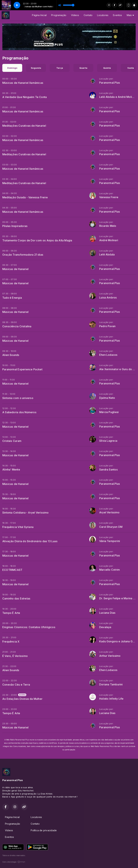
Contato (88, 15)
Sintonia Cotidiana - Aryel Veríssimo (26, 513)
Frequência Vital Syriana (18, 527)
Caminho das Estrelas (16, 598)
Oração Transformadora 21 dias (23, 255)
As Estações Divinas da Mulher (22, 699)
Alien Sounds (11, 355)
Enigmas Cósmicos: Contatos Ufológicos (29, 627)
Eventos (117, 15)
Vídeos (75, 15)
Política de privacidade (44, 830)
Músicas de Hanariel (15, 269)
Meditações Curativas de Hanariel (24, 126)
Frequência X (11, 642)
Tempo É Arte (11, 613)
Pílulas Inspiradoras (15, 226)
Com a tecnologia (14, 862)
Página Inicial (39, 15)
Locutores (103, 15)
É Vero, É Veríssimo (15, 656)
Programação (59, 15)
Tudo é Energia (12, 298)
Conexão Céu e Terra (16, 685)
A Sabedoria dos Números (19, 412)
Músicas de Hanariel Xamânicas (23, 83)
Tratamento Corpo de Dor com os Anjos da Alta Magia (37, 240)
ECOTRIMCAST (12, 570)
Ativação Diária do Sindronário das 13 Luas (30, 541)
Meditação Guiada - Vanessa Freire (25, 197)
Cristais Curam (12, 441)
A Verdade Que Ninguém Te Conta (25, 97)
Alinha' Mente (11, 470)
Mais (130, 15)
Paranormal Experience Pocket (22, 369)
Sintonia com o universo (18, 398)
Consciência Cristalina (17, 326)
